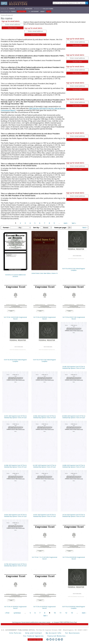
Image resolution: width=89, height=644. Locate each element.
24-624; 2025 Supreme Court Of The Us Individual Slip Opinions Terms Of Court (15, 516)
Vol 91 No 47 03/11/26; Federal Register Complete (44, 361)
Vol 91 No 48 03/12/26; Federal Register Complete (74, 269)
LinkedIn (62, 639)
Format (6, 228)
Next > (85, 228)
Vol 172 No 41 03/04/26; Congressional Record (15, 607)
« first (7, 613)
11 (60, 613)
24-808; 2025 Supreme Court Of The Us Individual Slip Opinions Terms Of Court (74, 466)
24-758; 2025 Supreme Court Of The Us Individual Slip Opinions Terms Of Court (15, 565)
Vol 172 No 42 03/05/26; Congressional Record (44, 607)
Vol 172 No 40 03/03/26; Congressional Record (74, 558)
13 (72, 613)
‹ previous (17, 613)
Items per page (60, 228)
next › (66, 223)
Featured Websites (57, 636)
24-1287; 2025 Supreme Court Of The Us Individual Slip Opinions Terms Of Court (44, 466)
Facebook (48, 639)
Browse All (8, 9)
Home (3, 15)
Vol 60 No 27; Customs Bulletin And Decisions (15, 276)
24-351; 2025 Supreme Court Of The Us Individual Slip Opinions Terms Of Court (15, 417)
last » (74, 223)
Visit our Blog (35, 639)
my (34, 11)
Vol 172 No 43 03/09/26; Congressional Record (44, 318)
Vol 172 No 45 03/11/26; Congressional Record (74, 318)
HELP (43, 11)
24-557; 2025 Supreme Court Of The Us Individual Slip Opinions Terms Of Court (44, 516)
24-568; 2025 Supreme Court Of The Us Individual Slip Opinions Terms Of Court (15, 466)
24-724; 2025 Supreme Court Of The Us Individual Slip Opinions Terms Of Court (74, 516)
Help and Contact (34, 633)
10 (55, 613)
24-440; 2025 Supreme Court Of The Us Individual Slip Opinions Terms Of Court (74, 367)
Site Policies (15, 633)
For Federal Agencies (34, 636)
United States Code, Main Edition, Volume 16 (44, 273)
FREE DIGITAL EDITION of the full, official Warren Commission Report (33, 109)
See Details (44, 624)
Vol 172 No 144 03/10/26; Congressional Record (15, 318)
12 (66, 613)
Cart (49, 11)
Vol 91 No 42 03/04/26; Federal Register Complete (74, 607)
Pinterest (59, 639)
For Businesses (72, 633)
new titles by (14, 11)
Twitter (50, 639)
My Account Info (54, 633)
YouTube (56, 639)
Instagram (53, 639)
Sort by (36, 228)
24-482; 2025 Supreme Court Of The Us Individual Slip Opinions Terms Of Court (44, 417)
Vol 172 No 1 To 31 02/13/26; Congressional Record (44, 558)
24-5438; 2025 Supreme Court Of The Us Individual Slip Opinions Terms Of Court (74, 417)
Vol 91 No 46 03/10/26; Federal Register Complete (15, 361)
